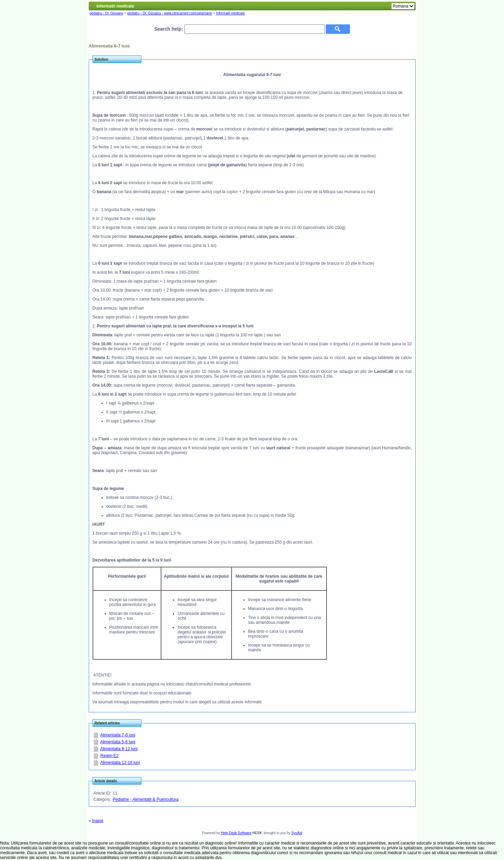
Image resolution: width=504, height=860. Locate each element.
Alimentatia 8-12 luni (119, 749)
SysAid (297, 833)
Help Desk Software (236, 833)
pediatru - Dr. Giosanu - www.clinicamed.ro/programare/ (170, 13)
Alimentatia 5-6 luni (118, 742)
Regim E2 (110, 756)
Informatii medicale (230, 13)
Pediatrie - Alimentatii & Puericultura (146, 799)
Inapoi (98, 821)
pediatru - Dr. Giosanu (107, 13)
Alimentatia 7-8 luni (118, 735)
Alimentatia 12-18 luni (120, 763)
